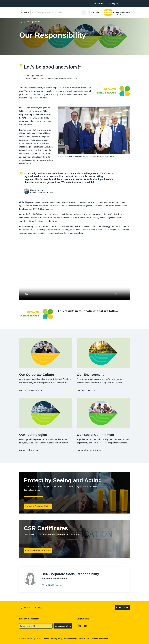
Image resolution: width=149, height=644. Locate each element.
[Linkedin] (79, 626)
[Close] (127, 4)
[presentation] (113, 4)
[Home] (21, 22)
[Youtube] (85, 626)
